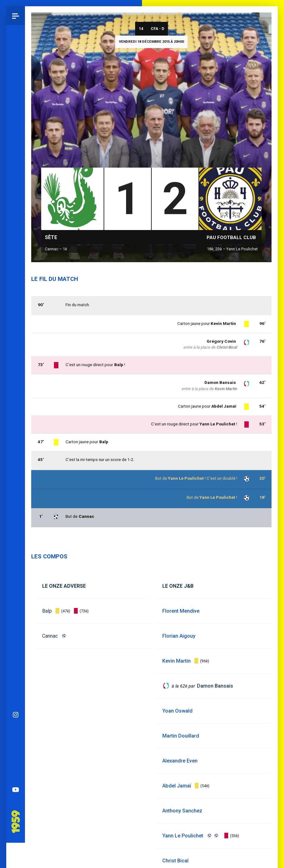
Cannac (50, 636)
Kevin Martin (223, 324)
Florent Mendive (181, 611)
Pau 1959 (17, 475)
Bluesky (16, 395)
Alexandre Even (180, 761)
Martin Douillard (181, 736)
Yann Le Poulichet (217, 497)
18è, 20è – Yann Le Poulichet (232, 249)
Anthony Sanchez (182, 811)
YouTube (16, 451)
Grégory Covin (221, 341)
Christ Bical (227, 347)
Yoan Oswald (177, 711)
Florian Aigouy (179, 636)
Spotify (16, 432)
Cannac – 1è (56, 249)
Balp (47, 611)
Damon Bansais (220, 383)
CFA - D (157, 29)
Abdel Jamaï (224, 406)
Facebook (16, 413)
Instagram (16, 376)
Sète (51, 237)
